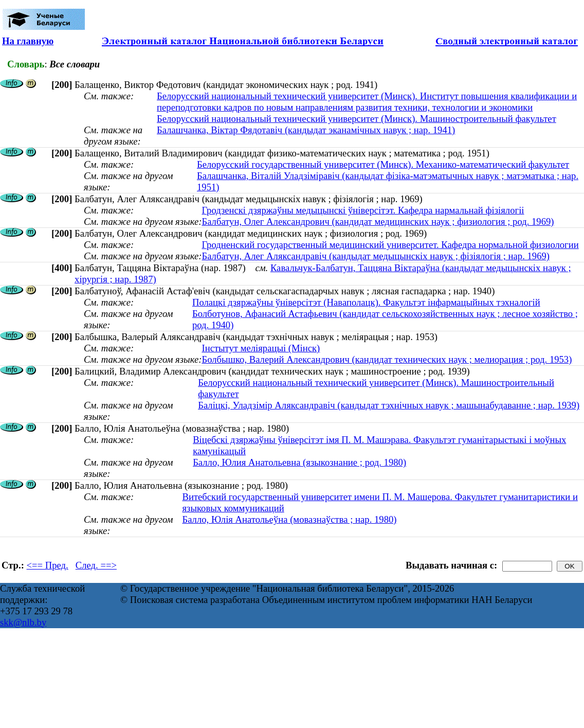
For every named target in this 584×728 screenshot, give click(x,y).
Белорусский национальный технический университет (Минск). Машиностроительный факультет (357, 119)
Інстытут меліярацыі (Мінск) (261, 348)
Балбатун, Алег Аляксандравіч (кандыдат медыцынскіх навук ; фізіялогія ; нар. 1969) (376, 256)
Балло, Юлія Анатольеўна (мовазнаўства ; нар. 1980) (289, 519)
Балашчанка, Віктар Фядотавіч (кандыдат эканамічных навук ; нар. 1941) (306, 130)
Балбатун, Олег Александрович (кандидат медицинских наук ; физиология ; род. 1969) (378, 221)
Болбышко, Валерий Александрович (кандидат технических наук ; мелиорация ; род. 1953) (387, 359)
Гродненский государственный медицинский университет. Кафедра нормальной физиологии (390, 245)
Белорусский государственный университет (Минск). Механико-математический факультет (383, 164)
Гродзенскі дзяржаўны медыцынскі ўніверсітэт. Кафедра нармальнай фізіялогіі (363, 210)
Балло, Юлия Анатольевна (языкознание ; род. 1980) (299, 462)
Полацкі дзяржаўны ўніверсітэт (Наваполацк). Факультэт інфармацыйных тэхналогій (366, 302)
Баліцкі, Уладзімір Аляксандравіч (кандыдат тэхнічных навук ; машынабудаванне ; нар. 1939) (389, 405)
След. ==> (96, 565)
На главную (28, 41)
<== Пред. (48, 565)
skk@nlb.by (23, 622)
